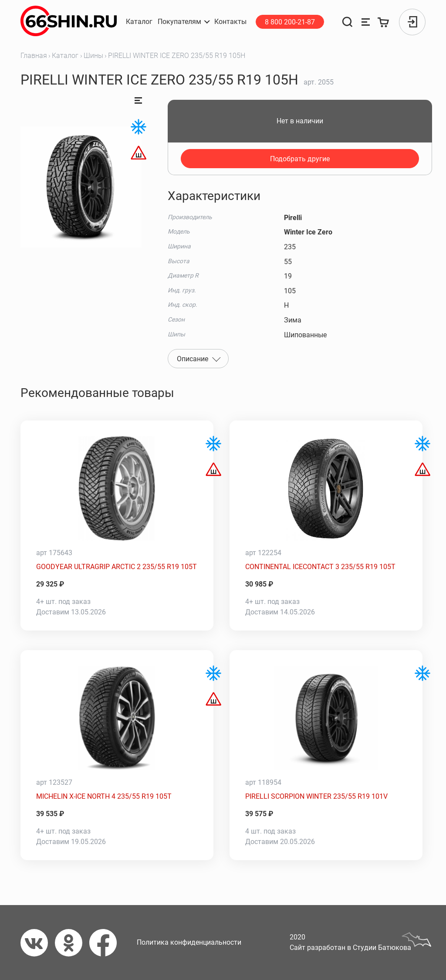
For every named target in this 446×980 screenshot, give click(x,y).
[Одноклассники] (72, 943)
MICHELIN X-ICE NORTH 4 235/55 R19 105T (104, 796)
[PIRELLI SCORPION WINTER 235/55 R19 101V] (326, 718)
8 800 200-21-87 (290, 22)
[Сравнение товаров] (366, 22)
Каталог (65, 56)
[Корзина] (384, 22)
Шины (93, 56)
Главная (34, 56)
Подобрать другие (300, 159)
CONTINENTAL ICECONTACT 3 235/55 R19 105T (320, 567)
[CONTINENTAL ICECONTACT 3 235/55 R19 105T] (326, 488)
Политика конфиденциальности (189, 942)
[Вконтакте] (38, 943)
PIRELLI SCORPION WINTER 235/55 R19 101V (316, 796)
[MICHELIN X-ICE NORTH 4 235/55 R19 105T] (117, 718)
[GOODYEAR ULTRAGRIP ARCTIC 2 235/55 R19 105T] (117, 488)
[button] (183, 22)
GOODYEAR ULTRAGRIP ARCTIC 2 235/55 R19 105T (117, 567)
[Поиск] (347, 22)
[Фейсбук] (106, 943)
